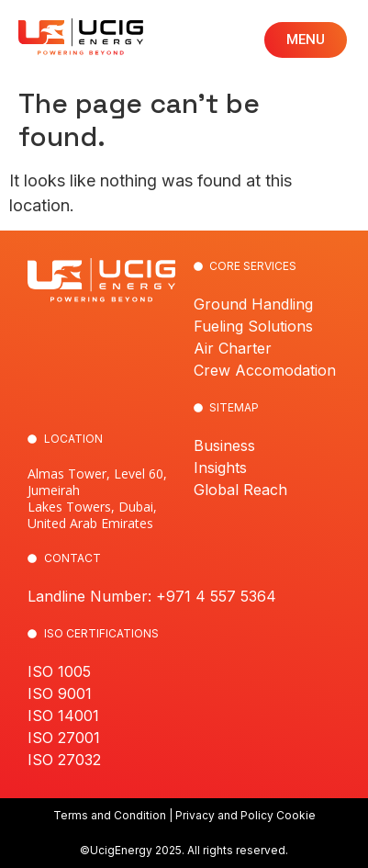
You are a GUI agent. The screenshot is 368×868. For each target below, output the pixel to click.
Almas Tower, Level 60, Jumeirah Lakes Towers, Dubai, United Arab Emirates (97, 498)
